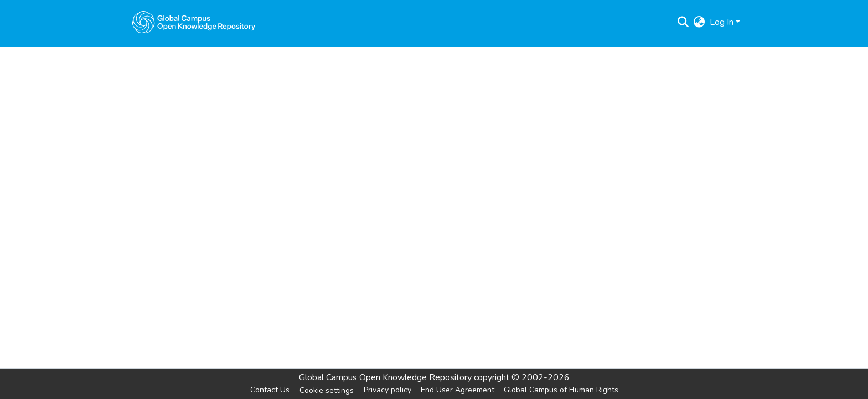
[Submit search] (683, 22)
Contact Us (270, 390)
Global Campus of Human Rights (561, 390)
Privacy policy (387, 390)
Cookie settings (327, 390)
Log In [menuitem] (722, 22)
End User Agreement (458, 390)
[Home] (194, 22)
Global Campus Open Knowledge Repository (385, 377)
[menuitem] (699, 22)
